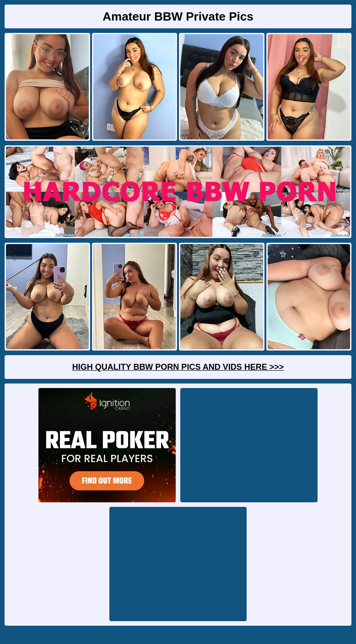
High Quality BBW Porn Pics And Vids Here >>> (178, 367)
